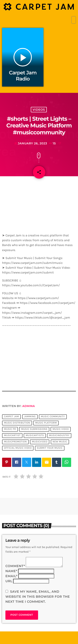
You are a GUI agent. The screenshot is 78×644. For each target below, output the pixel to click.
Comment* (15, 566)
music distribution (17, 423)
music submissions (34, 429)
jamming (30, 417)
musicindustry (59, 436)
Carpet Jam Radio (23, 76)
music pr (10, 429)
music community (53, 417)
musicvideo (40, 442)
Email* (11, 576)
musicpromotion (15, 442)
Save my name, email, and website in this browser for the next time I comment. (38, 597)
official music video (18, 448)
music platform (46, 423)
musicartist (12, 436)
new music (60, 442)
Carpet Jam (11, 417)
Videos (39, 110)
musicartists (35, 436)
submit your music (50, 448)
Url (9, 581)
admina (28, 406)
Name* (11, 571)
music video (61, 429)
